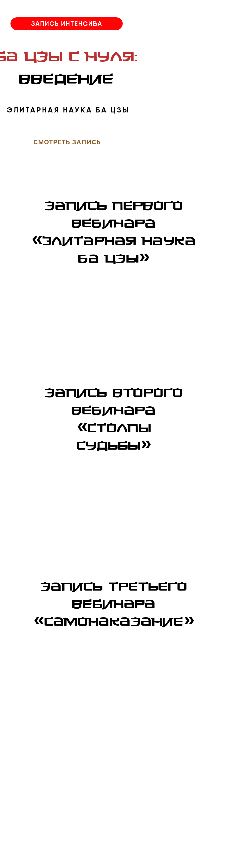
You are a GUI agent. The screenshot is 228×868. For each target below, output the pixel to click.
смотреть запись (67, 142)
